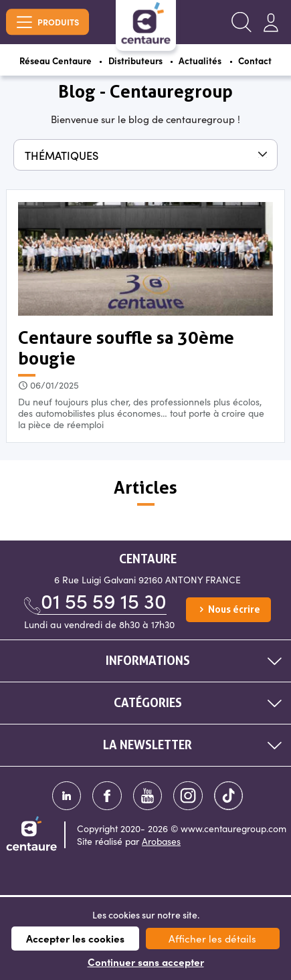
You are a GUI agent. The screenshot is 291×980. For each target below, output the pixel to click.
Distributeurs (135, 61)
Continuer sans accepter (146, 962)
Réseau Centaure (52, 61)
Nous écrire (229, 612)
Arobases (161, 844)
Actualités (203, 61)
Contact (260, 61)
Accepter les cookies (75, 938)
